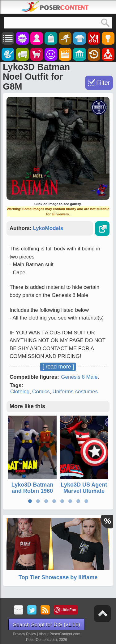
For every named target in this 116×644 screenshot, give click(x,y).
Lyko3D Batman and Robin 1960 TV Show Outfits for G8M (32, 494)
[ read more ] (58, 367)
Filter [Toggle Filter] (103, 83)
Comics (41, 392)
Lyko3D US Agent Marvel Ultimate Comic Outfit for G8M (84, 494)
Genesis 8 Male (79, 377)
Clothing (20, 392)
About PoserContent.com (59, 634)
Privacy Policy (25, 634)
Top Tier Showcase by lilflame (58, 577)
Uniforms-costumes (75, 392)
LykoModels (48, 228)
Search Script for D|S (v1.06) (47, 625)
